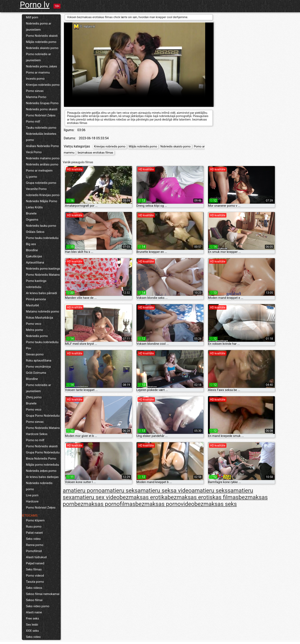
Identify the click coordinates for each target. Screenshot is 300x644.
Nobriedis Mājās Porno (41, 201)
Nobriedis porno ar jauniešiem (39, 27)
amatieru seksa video (165, 491)
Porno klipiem (35, 520)
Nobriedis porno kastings (43, 269)
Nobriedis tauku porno (41, 226)
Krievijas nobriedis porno (43, 85)
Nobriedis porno (37, 336)
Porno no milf (35, 440)
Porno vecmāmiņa (38, 367)
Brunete (31, 213)
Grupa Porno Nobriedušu (43, 416)
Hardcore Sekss (37, 434)
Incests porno (35, 79)
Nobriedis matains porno (43, 158)
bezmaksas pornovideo (165, 504)
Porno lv (35, 5)
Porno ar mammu (38, 73)
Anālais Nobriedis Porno (42, 146)
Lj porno (31, 177)
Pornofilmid (34, 551)
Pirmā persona (36, 299)
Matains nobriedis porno (43, 311)
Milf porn (32, 17)
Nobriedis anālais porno (42, 164)
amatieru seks (120, 491)
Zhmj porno (34, 397)
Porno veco (34, 324)
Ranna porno (35, 545)
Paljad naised (35, 563)
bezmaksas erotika (144, 497)
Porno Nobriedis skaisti (42, 36)
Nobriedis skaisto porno (42, 48)
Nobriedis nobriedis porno (39, 486)
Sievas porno (35, 354)
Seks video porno (38, 606)
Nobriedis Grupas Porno (42, 103)
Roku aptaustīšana (39, 361)
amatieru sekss (211, 491)
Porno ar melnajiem (39, 171)
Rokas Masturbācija (39, 318)
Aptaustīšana (35, 262)
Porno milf (33, 122)
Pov (29, 348)
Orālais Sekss (35, 232)
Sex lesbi (32, 625)
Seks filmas (34, 569)
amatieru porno (82, 491)
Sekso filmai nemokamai (43, 594)
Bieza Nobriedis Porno (41, 459)
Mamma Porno (36, 97)
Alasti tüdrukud (36, 557)
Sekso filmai (34, 600)
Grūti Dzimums (36, 373)
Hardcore (32, 501)
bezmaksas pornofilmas (105, 504)
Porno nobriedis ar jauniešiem (38, 57)
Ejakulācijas (34, 256)
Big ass (31, 244)
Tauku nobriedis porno (41, 128)
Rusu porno (34, 527)
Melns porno (34, 330)
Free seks (32, 618)
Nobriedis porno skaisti (42, 109)
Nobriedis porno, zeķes (41, 66)
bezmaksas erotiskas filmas (95, 153)
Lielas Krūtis (34, 207)
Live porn (32, 495)
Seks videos (34, 588)
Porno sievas (35, 91)
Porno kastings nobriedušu (36, 284)
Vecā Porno (34, 152)
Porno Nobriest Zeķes (41, 115)
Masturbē (32, 305)
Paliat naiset (34, 533)
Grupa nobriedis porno (41, 183)
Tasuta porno (35, 582)
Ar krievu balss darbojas (42, 477)
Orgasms (32, 220)
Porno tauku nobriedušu (42, 238)
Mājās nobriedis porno (41, 42)
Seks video (33, 539)
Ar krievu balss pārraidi (41, 293)
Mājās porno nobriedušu (43, 465)
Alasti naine (34, 612)
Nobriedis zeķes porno (41, 471)
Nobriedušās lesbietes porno (41, 137)
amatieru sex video (96, 497)
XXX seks (32, 631)
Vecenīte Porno (36, 189)
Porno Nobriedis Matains (43, 275)
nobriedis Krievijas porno (43, 195)
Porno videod (35, 576)
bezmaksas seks (215, 504)
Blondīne (32, 250)
